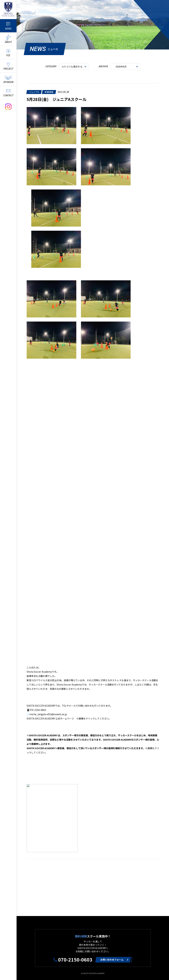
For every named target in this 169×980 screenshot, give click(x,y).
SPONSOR (8, 82)
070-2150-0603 (75, 960)
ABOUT (8, 42)
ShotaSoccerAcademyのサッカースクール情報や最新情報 (8, 9)
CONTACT (8, 95)
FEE (8, 55)
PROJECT (8, 69)
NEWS (8, 29)
